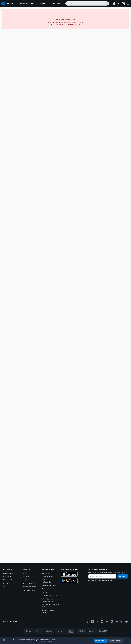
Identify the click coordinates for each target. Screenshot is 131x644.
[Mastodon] (112, 621)
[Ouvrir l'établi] (114, 3)
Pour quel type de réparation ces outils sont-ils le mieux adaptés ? (88, 444)
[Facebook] (92, 621)
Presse (25, 573)
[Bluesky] (116, 622)
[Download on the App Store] (69, 574)
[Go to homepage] (8, 3)
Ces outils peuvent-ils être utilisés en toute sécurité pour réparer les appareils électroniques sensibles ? (88, 453)
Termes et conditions (49, 585)
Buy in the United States (107, 79)
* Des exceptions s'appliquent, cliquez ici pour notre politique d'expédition (71, 638)
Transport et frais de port (50, 596)
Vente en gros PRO (29, 583)
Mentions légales (47, 577)
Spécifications (107, 206)
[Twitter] (97, 621)
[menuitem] (27, 3)
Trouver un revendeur (30, 587)
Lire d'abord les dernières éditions (101, 580)
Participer (26, 580)
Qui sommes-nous (9, 573)
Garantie (45, 592)
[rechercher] (87, 3)
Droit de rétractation (49, 589)
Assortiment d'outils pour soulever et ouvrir (47, 15)
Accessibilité (46, 573)
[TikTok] (87, 621)
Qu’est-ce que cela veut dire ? (109, 199)
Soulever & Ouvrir (24, 15)
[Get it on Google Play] (69, 581)
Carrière (6, 583)
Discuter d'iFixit (8, 580)
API (4, 587)
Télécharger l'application (70, 569)
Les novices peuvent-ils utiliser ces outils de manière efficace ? (88, 462)
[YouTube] (107, 621)
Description (107, 116)
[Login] (128, 3)
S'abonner (123, 576)
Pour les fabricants (29, 590)
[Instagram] (102, 621)
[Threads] (121, 621)
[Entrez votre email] (102, 576)
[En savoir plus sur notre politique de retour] (111, 108)
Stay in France (107, 83)
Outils (14, 15)
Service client (8, 577)
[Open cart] (124, 3)
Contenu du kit (107, 227)
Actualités (26, 577)
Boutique (6, 15)
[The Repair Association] (126, 621)
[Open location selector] (119, 3)
